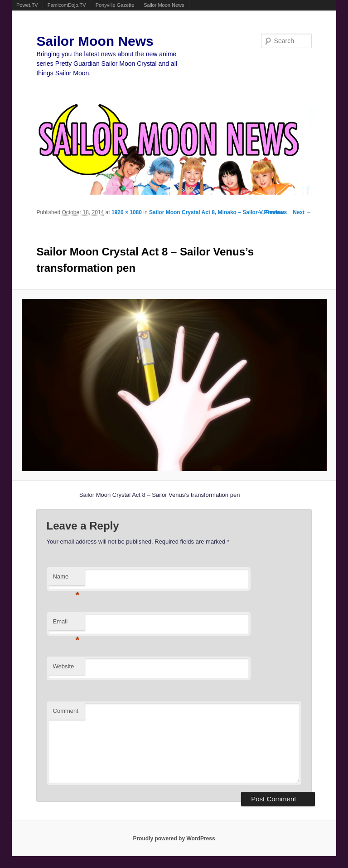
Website (64, 666)
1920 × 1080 (127, 212)
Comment (66, 711)
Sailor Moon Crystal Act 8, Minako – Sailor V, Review (217, 212)
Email (66, 624)
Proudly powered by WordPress (174, 839)
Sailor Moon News (164, 5)
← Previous (272, 212)
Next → (302, 212)
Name (66, 579)
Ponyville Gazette (115, 5)
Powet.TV (27, 5)
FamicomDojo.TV (67, 5)
